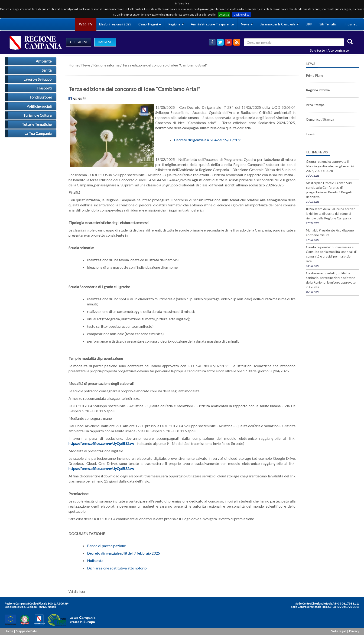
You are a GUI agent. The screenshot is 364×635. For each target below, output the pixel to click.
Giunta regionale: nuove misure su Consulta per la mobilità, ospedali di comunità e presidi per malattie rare (331, 254)
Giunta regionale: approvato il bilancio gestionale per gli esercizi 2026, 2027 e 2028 (330, 166)
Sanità (47, 70)
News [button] (247, 24)
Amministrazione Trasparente (212, 24)
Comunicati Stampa (320, 119)
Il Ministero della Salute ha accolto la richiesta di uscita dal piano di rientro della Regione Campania (331, 213)
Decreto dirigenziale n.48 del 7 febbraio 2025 (123, 553)
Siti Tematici (328, 24)
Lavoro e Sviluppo (37, 79)
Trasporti (44, 88)
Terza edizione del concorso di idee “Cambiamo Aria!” (165, 65)
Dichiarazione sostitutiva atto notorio (117, 568)
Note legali (339, 631)
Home (73, 65)
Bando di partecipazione (106, 546)
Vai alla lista (77, 591)
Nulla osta (95, 561)
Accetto (224, 15)
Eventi (311, 134)
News (86, 65)
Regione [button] (176, 24)
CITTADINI (79, 42)
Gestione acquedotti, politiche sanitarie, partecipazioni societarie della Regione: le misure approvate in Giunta (331, 280)
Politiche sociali (39, 106)
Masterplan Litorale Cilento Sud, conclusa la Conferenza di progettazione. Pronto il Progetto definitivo (330, 190)
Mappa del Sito (26, 631)
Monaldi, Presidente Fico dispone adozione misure (330, 233)
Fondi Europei (41, 97)
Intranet (351, 24)
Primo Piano (315, 75)
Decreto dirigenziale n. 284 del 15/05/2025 (208, 140)
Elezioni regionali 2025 (115, 24)
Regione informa (106, 65)
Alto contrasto (338, 50)
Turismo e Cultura (37, 115)
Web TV (86, 24)
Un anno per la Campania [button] (279, 24)
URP (309, 24)
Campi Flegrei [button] (150, 24)
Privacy (354, 631)
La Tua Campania (38, 133)
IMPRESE (105, 42)
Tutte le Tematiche (37, 124)
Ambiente (44, 61)
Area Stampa (315, 105)
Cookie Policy (241, 15)
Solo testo (317, 50)
